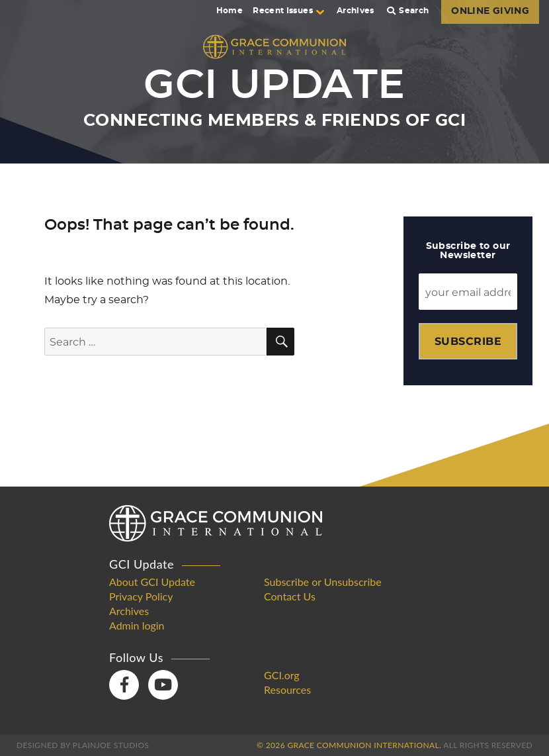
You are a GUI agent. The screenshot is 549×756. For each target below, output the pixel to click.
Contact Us (290, 596)
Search (408, 11)
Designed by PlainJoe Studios (83, 745)
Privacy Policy (141, 596)
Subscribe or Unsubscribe (323, 582)
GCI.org (282, 675)
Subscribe (468, 341)
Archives (356, 11)
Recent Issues (288, 11)
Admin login (137, 626)
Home (230, 11)
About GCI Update (152, 582)
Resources (287, 690)
